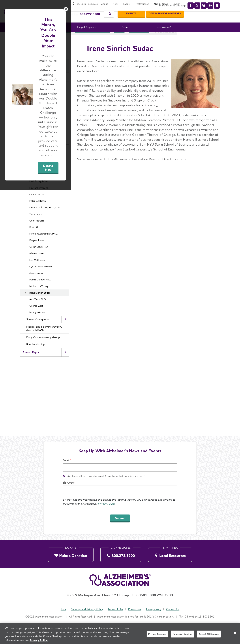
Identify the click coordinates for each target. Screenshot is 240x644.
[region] (120, 633)
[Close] (235, 633)
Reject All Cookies (183, 634)
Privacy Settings (157, 634)
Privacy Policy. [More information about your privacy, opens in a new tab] (39, 640)
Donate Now (154, 350)
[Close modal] (193, 283)
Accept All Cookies (209, 634)
